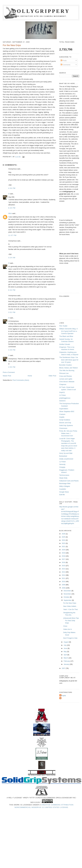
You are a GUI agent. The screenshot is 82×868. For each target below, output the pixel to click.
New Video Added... (70, 606)
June (66, 648)
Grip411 (62, 392)
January (67, 664)
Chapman (63, 384)
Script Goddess (65, 420)
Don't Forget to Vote (70, 638)
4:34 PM (12, 188)
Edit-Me (62, 495)
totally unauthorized (66, 459)
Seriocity (62, 464)
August (66, 642)
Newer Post (7, 376)
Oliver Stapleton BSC (67, 411)
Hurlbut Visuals (65, 344)
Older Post (52, 376)
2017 (64, 559)
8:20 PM (12, 208)
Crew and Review (66, 376)
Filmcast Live (64, 373)
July (65, 645)
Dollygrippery (41, 11)
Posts (64, 61)
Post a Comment (9, 372)
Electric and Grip (65, 423)
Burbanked (63, 456)
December (68, 591)
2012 (64, 575)
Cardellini (63, 489)
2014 (64, 569)
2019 (64, 553)
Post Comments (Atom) (21, 380)
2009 (64, 585)
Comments (65, 65)
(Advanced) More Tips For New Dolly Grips (71, 620)
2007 (64, 668)
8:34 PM (12, 290)
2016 (64, 562)
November (68, 594)
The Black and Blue (66, 336)
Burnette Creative (66, 365)
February (67, 661)
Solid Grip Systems (66, 425)
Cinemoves (63, 428)
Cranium (62, 414)
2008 (64, 588)
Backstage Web (65, 483)
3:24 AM (12, 258)
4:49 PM (12, 350)
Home (30, 376)
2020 (64, 550)
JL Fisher (63, 395)
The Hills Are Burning (67, 370)
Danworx (62, 401)
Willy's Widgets (65, 486)
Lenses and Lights (66, 379)
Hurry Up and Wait (66, 453)
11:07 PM (12, 235)
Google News (64, 492)
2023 (64, 543)
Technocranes (64, 475)
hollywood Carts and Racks (69, 481)
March (66, 658)
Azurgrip (63, 695)
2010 (64, 582)
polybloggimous (65, 398)
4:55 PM (12, 367)
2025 (64, 537)
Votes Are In (68, 629)
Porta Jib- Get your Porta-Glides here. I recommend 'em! (68, 433)
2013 (64, 572)
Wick (10, 213)
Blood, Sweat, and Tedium (69, 368)
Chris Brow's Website (67, 382)
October (67, 597)
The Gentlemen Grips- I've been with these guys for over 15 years (69, 360)
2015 (64, 566)
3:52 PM (12, 312)
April (65, 655)
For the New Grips (70, 603)
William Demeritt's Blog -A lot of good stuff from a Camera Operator (68, 331)
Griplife (62, 417)
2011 (64, 578)
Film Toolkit (63, 326)
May (65, 652)
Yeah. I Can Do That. (71, 609)
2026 (64, 534)
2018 (64, 556)
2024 (64, 540)
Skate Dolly (63, 478)
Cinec (65, 626)
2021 (64, 546)
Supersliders (64, 409)
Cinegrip (62, 467)
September (68, 600)
